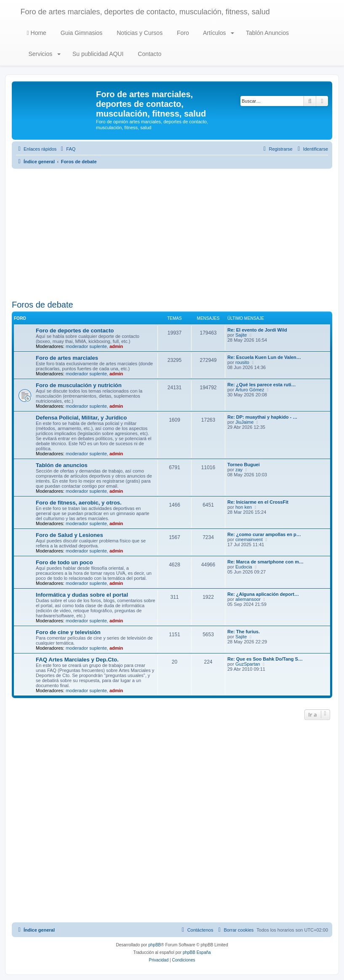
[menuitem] (67, 149)
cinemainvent (249, 539)
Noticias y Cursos (139, 33)
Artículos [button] (218, 33)
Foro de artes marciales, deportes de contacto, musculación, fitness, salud (145, 12)
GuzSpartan (248, 664)
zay (239, 470)
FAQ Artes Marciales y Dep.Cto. (77, 660)
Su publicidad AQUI (97, 54)
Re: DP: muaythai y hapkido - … (262, 417)
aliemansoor (248, 599)
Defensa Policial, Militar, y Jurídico (81, 418)
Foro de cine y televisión (68, 632)
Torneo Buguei (244, 465)
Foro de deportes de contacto (75, 331)
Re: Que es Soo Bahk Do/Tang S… (265, 659)
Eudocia (244, 567)
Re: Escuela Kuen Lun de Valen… (264, 357)
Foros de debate (43, 305)
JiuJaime (244, 422)
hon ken (244, 507)
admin (116, 346)
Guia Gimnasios (81, 33)
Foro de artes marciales (67, 358)
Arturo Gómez (250, 390)
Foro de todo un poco (64, 562)
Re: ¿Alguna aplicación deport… (263, 594)
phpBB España (197, 952)
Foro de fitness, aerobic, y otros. (79, 503)
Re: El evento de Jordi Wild (257, 330)
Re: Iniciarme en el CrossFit (258, 502)
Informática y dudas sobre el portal (82, 595)
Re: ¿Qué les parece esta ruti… (262, 385)
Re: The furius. (244, 632)
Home (37, 33)
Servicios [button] (44, 54)
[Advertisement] (172, 234)
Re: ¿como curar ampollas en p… (264, 534)
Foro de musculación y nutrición (79, 385)
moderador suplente (86, 346)
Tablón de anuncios (62, 465)
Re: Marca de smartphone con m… (265, 562)
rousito (242, 362)
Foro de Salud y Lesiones (69, 535)
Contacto (149, 54)
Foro (182, 33)
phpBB (155, 945)
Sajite (241, 335)
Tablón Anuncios (267, 33)
